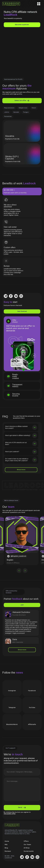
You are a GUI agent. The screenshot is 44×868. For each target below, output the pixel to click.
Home (7, 843)
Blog (6, 850)
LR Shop (27, 850)
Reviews (8, 853)
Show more (21, 472)
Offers (26, 843)
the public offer (10, 816)
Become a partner (22, 25)
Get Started (22, 313)
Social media (29, 853)
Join (22, 607)
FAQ (6, 847)
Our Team (27, 847)
